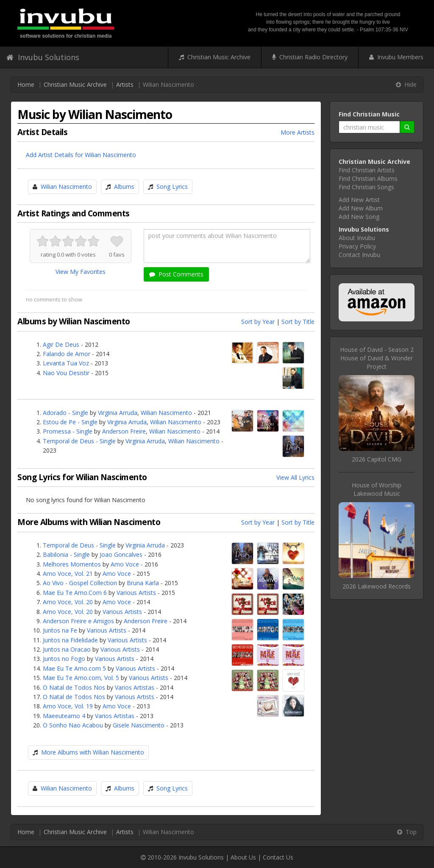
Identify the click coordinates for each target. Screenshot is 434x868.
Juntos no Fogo (64, 659)
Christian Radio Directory (310, 57)
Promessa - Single (68, 431)
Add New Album (361, 208)
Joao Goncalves (121, 554)
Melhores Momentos (72, 564)
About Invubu (357, 238)
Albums (124, 187)
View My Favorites (81, 272)
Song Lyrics (172, 187)
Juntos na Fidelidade (70, 640)
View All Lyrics (295, 477)
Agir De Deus (61, 344)
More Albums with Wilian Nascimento (93, 752)
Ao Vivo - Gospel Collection (80, 583)
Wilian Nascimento (66, 187)
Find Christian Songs (366, 187)
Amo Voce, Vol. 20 (68, 602)
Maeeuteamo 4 (64, 716)
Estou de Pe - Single (70, 422)
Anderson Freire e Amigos (78, 621)
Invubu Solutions (43, 57)
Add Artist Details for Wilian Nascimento (81, 155)
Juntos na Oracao (67, 649)
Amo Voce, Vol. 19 (68, 706)
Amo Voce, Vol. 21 (68, 574)
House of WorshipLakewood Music (377, 489)
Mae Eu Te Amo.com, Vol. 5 (81, 678)
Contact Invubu (359, 255)
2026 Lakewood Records (377, 586)
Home (26, 84)
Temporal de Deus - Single (79, 441)
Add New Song (359, 217)
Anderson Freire (124, 431)
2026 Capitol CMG (377, 459)
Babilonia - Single (66, 554)
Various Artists (136, 593)
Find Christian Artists (367, 170)
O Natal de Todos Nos (74, 687)
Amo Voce (125, 564)
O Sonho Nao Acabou (73, 725)
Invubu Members (396, 57)
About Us (243, 857)
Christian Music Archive (215, 57)
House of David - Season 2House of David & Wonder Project (377, 358)
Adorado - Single (65, 413)
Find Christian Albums (368, 178)
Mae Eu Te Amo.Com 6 (75, 593)
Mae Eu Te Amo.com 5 (74, 668)
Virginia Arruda (118, 413)
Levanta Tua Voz (66, 363)
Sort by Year (258, 322)
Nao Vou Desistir (66, 373)
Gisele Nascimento (139, 725)
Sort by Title (298, 322)
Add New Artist (359, 200)
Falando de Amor (67, 354)
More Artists (298, 132)
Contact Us (278, 857)
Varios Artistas (135, 687)
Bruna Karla (143, 583)
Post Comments (176, 274)
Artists (125, 84)
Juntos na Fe (60, 630)
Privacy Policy (357, 246)
